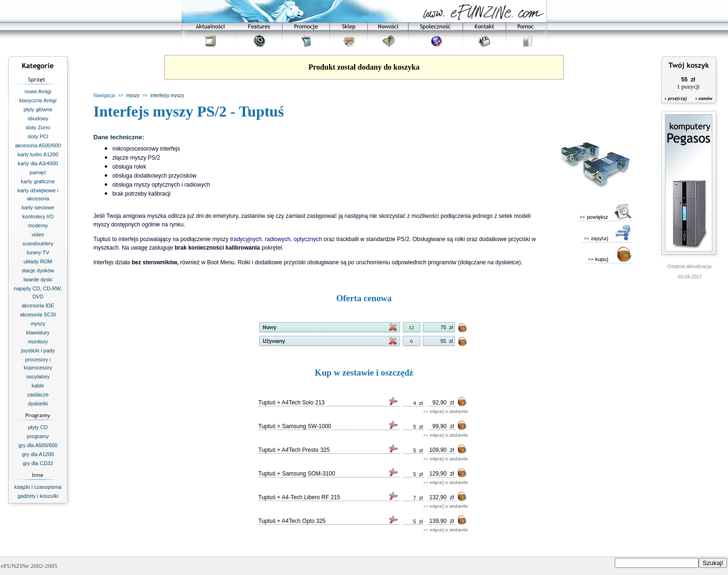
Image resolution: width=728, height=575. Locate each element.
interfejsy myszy (167, 95)
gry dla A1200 (38, 454)
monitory (38, 341)
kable (38, 386)
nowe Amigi (38, 91)
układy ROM (38, 261)
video (38, 234)
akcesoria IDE (38, 305)
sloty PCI (38, 136)
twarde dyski (38, 279)
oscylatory (38, 377)
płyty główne (38, 109)
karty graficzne (38, 181)
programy (38, 436)
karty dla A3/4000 (38, 163)
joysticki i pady (38, 350)
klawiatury (38, 332)
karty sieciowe (38, 207)
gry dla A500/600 (38, 445)
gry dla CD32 (38, 463)
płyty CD (38, 427)
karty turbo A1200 (38, 154)
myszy (38, 323)
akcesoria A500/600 (38, 145)
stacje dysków (38, 270)
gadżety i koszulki (38, 496)
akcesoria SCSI (38, 314)
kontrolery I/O (38, 216)
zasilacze (38, 395)
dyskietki (38, 404)
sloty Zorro (38, 127)
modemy (38, 225)
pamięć (38, 172)
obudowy (38, 118)
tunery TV (38, 252)
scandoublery (38, 243)
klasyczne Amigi (38, 100)
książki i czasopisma (38, 487)
